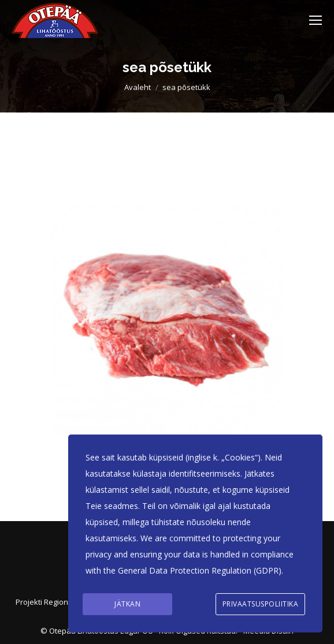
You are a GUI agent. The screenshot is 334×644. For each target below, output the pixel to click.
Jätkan (127, 604)
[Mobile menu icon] (316, 20)
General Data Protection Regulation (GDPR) (200, 570)
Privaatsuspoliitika (261, 604)
